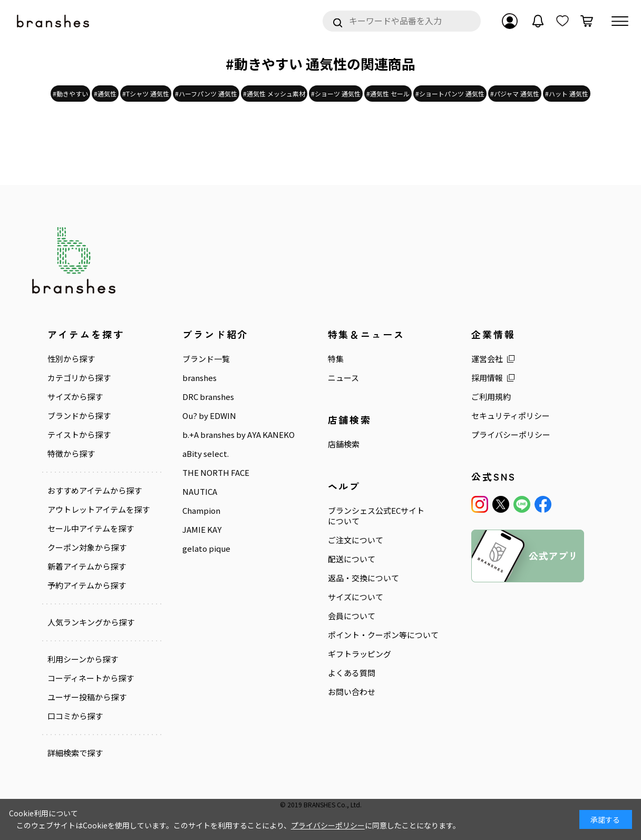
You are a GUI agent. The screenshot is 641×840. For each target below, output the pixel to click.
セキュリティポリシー (511, 416)
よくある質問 (352, 673)
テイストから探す (79, 435)
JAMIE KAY (202, 530)
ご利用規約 (491, 397)
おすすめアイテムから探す (95, 491)
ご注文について (356, 540)
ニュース (343, 378)
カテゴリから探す (79, 378)
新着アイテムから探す (87, 566)
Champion (201, 511)
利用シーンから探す (83, 659)
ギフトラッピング (360, 654)
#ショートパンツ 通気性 (450, 94)
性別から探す (71, 359)
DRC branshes (208, 397)
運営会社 (487, 359)
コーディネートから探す (91, 678)
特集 (336, 359)
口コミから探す (75, 716)
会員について (352, 616)
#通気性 (105, 94)
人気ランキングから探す (91, 622)
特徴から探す (71, 454)
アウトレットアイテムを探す (99, 510)
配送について (352, 559)
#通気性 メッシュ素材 (274, 94)
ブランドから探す (79, 416)
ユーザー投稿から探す (87, 697)
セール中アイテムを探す (91, 529)
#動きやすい (70, 94)
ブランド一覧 (206, 359)
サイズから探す (75, 397)
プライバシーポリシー (511, 435)
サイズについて (356, 597)
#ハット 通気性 (567, 94)
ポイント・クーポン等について (383, 635)
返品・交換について (363, 578)
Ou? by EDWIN (209, 416)
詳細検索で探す (75, 753)
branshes (200, 378)
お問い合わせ (352, 692)
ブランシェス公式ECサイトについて (376, 516)
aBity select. (206, 454)
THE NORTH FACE (216, 473)
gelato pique (206, 549)
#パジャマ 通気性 (515, 94)
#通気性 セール (388, 94)
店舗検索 (344, 444)
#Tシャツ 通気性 (146, 94)
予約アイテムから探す (87, 585)
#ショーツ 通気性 (336, 94)
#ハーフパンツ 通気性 (206, 94)
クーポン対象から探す (87, 548)
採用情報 (487, 378)
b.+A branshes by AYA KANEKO (239, 435)
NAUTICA (200, 492)
